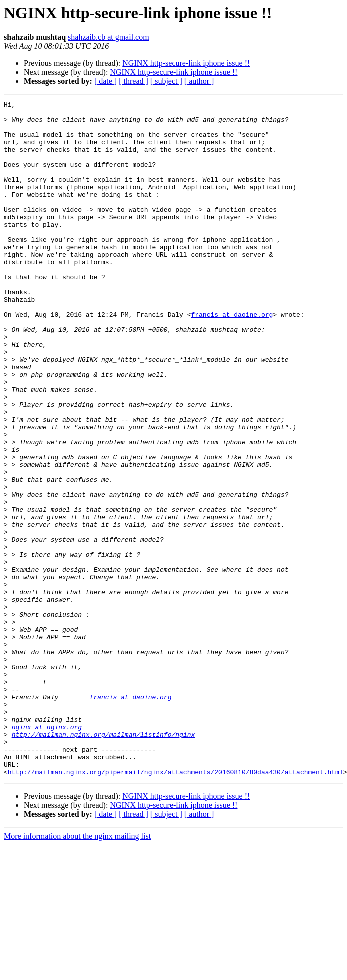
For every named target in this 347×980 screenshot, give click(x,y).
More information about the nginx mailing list (77, 971)
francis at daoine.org (232, 358)
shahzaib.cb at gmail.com (109, 37)
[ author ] (199, 81)
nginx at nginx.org (47, 853)
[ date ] (106, 81)
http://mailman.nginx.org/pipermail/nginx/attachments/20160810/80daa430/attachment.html (176, 907)
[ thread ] (134, 81)
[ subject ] (166, 81)
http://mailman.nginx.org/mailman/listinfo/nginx (104, 862)
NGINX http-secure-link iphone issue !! (186, 63)
